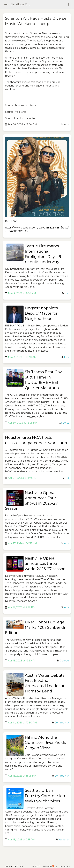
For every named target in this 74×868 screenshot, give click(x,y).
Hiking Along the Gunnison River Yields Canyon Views (45, 743)
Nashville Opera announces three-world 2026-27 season (45, 564)
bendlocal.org (21, 4)
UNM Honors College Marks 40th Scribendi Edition (35, 627)
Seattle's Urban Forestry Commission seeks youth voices (45, 796)
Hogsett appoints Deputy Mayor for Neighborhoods (41, 313)
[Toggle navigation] (68, 5)
